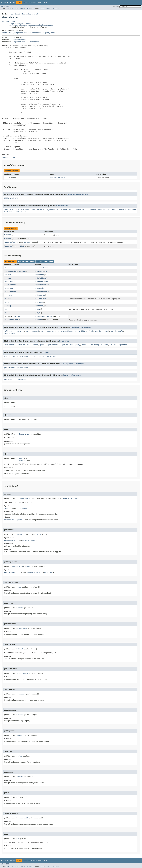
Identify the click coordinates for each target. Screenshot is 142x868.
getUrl (37, 313)
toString (95, 345)
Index (40, 2)
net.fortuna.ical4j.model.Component (20, 23)
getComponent (10, 368)
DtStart (8, 298)
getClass (24, 356)
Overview (4, 2)
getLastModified (42, 285)
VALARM (72, 210)
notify (32, 356)
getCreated (39, 275)
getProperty (23, 379)
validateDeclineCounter (67, 331)
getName (43, 345)
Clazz (7, 268)
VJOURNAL (112, 210)
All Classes (5, 6)
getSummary (39, 306)
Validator (18, 316)
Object (47, 352)
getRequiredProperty (71, 345)
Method (30, 9)
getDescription (41, 281)
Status (7, 302)
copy (29, 345)
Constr (23, 9)
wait (49, 356)
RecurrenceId (10, 292)
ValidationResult (12, 320)
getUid (37, 309)
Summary (8, 306)
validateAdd (19, 331)
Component (36, 33)
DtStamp (8, 278)
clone (7, 356)
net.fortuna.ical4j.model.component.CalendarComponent (31, 25)
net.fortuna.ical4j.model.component (24, 14)
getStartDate (40, 298)
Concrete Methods (45, 261)
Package (12, 2)
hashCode (86, 345)
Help (45, 2)
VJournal (8, 235)
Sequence (8, 295)
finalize (15, 356)
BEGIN (17, 210)
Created (8, 275)
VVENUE (24, 212)
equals (35, 345)
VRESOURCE (132, 210)
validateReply (117, 331)
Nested (11, 9)
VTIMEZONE (9, 212)
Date (15, 242)
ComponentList (11, 271)
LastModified (10, 285)
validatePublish (86, 331)
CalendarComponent (18, 40)
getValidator (40, 316)
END (34, 210)
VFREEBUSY (102, 210)
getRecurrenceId (42, 292)
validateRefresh (102, 331)
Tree (25, 2)
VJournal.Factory (57, 177)
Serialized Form (8, 157)
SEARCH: (116, 7)
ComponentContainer (23, 33)
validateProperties (118, 345)
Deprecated (33, 2)
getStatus (39, 302)
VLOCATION (122, 210)
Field (17, 9)
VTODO (17, 212)
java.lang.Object (9, 21)
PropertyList (18, 246)
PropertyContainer (50, 33)
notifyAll (41, 356)
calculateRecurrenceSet (15, 345)
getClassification (43, 268)
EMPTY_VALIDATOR (11, 198)
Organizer (9, 288)
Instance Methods (26, 261)
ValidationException (72, 498)
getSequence (40, 295)
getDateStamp (40, 278)
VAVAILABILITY (82, 210)
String (27, 242)
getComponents (41, 271)
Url (6, 313)
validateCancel (32, 331)
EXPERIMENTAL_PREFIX (46, 210)
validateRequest (11, 333)
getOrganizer (40, 288)
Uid (6, 309)
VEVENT (93, 210)
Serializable (8, 33)
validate (38, 320)
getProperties (54, 345)
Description (10, 281)
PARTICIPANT (62, 210)
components (26, 210)
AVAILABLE (9, 210)
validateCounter (48, 331)
